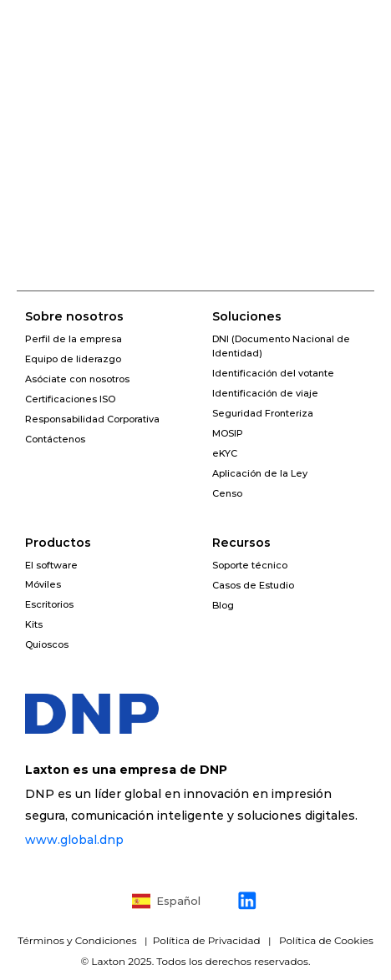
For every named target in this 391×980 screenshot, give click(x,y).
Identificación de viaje (265, 393)
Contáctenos (55, 439)
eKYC (225, 453)
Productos (58, 543)
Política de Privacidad (206, 940)
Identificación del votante (273, 373)
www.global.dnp (74, 840)
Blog (223, 605)
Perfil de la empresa (74, 339)
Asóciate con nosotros (77, 379)
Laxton (108, 961)
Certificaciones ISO (70, 399)
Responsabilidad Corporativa (92, 419)
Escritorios (49, 604)
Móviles (43, 584)
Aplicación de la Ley (260, 473)
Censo (227, 493)
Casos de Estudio (253, 585)
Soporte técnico (250, 565)
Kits (34, 624)
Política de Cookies (326, 940)
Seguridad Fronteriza (263, 413)
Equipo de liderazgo (73, 359)
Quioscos (47, 644)
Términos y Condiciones (78, 940)
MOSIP (228, 433)
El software (51, 565)
